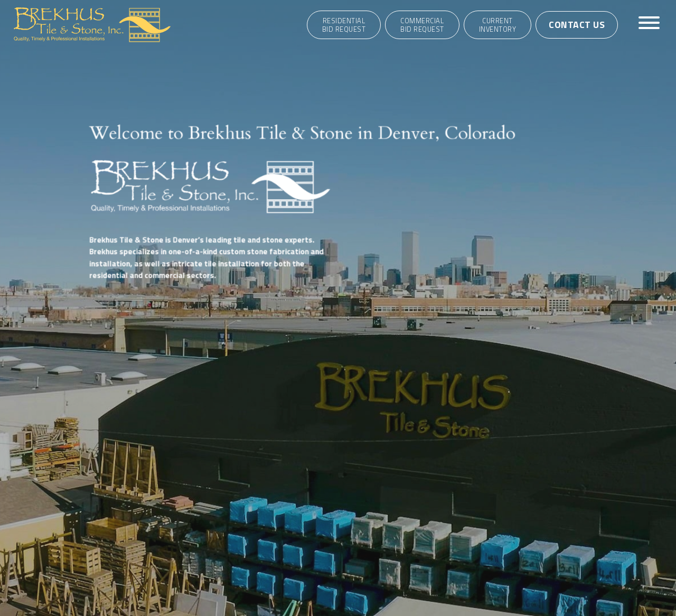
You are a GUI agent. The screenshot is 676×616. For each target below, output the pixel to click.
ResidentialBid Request (344, 25)
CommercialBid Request (422, 25)
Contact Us (577, 25)
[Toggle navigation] (649, 25)
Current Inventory (498, 25)
